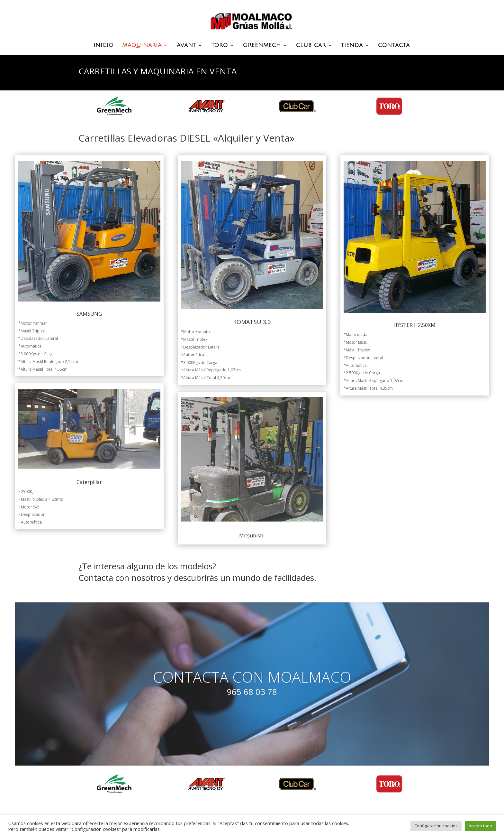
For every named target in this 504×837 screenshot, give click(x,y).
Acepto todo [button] (480, 826)
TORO (220, 46)
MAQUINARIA (142, 46)
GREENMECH (262, 46)
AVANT (187, 46)
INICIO (104, 46)
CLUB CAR (311, 46)
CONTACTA (394, 46)
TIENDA (352, 46)
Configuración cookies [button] (436, 826)
